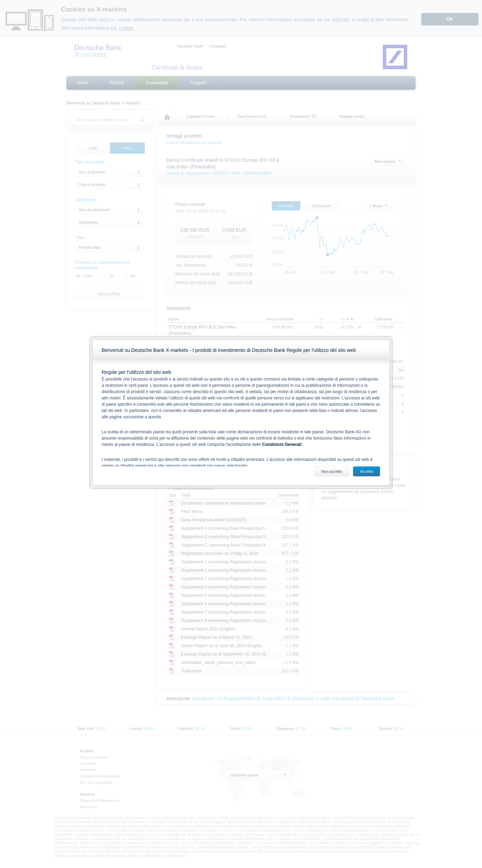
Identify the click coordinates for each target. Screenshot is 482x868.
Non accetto (332, 471)
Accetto (367, 471)
